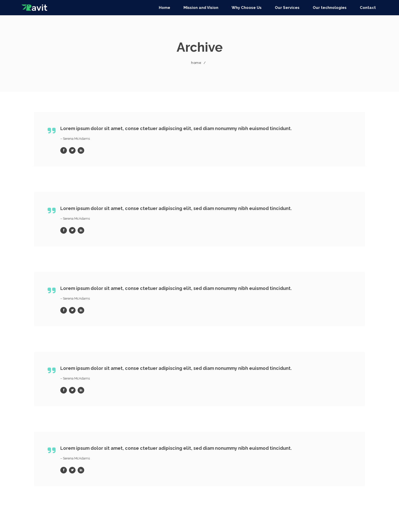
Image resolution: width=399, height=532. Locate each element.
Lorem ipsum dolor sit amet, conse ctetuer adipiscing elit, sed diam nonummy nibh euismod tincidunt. (176, 128)
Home (196, 63)
